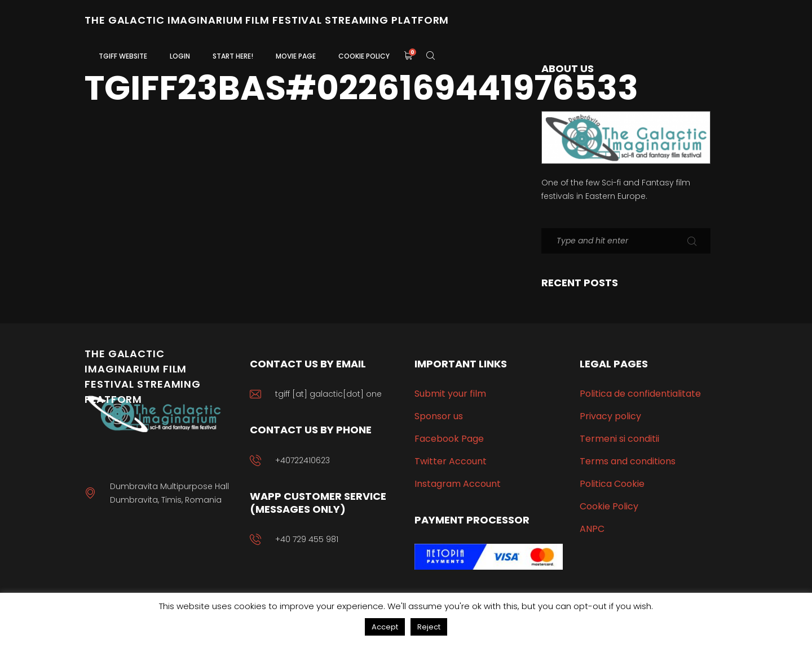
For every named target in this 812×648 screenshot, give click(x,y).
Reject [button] (429, 627)
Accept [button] (385, 627)
